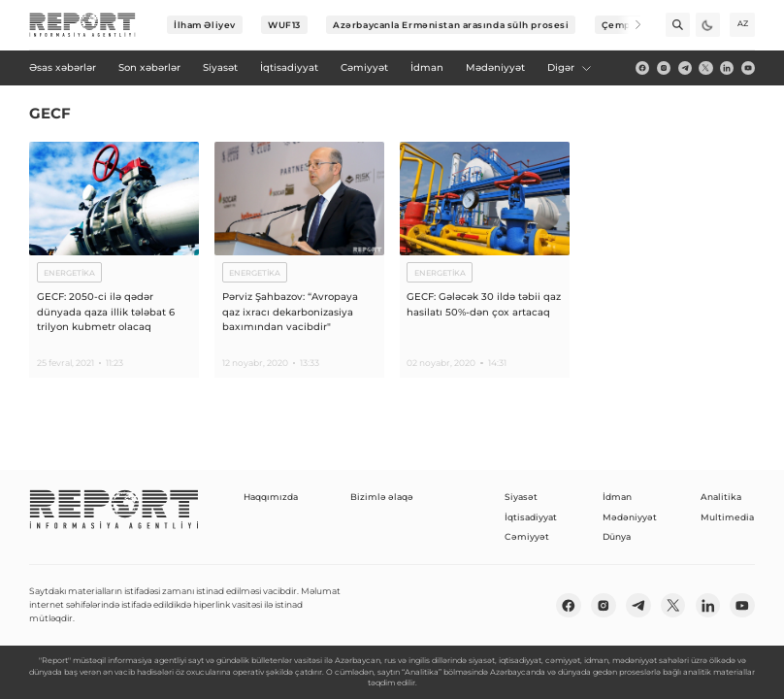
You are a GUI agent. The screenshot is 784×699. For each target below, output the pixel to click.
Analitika (721, 497)
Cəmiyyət (527, 536)
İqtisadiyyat (531, 517)
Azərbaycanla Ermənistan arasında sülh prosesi (451, 25)
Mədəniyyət (630, 517)
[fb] (642, 68)
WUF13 (284, 25)
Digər (570, 67)
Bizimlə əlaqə (382, 497)
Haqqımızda (271, 497)
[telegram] (685, 68)
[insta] (664, 68)
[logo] (82, 25)
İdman (617, 497)
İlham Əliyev (205, 25)
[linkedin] (727, 68)
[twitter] (705, 68)
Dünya (617, 536)
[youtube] (748, 68)
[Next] (629, 25)
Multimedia (727, 517)
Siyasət (521, 497)
